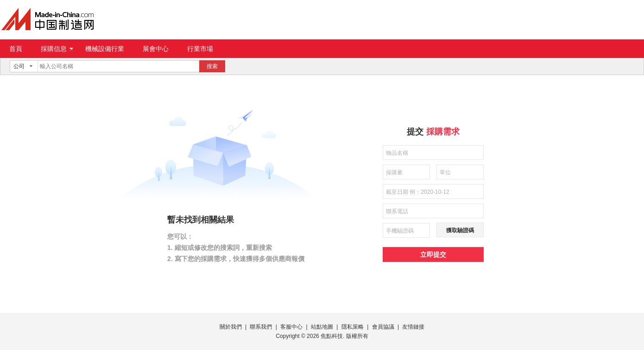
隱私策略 (353, 327)
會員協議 (383, 327)
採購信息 (57, 49)
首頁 (16, 49)
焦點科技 (332, 336)
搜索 (212, 66)
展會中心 (156, 49)
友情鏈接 (413, 327)
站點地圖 (322, 327)
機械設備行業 (105, 49)
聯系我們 (261, 327)
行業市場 (200, 49)
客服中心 (291, 327)
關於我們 (231, 327)
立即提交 (433, 255)
